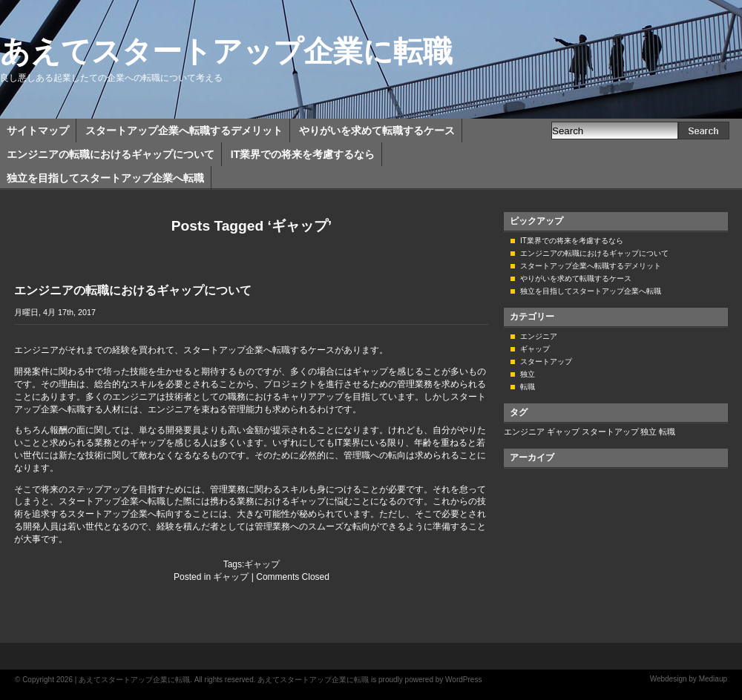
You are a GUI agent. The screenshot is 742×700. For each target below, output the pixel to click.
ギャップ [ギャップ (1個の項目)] (563, 432)
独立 (528, 374)
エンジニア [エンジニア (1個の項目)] (524, 432)
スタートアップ (546, 361)
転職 (528, 387)
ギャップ (262, 564)
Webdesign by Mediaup (689, 679)
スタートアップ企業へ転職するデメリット (184, 131)
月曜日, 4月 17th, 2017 (55, 312)
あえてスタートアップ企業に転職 (226, 51)
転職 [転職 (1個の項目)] (667, 432)
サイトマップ (38, 131)
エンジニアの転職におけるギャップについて (111, 154)
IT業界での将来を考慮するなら (303, 154)
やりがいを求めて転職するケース (377, 131)
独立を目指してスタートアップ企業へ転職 (105, 178)
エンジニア (539, 336)
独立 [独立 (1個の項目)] (649, 432)
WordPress (463, 680)
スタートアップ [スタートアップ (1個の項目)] (610, 432)
